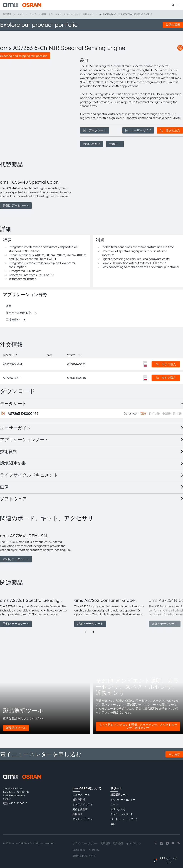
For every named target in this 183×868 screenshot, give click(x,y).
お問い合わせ (92, 144)
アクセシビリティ (83, 819)
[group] (36, 190)
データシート (95, 130)
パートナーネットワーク (124, 819)
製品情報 (7, 14)
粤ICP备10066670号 (84, 856)
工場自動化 (13, 320)
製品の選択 (173, 25)
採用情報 (78, 814)
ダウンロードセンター (123, 800)
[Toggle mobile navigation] (178, 5)
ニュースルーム (81, 795)
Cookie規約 (79, 850)
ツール (114, 804)
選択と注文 (170, 130)
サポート (115, 144)
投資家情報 (79, 800)
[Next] (93, 632)
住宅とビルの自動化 (19, 313)
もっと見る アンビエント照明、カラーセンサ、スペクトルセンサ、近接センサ (138, 726)
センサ (20, 14)
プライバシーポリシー (85, 843)
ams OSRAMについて (87, 788)
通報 (113, 824)
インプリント (134, 843)
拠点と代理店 (80, 809)
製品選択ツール (16, 728)
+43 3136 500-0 (18, 803)
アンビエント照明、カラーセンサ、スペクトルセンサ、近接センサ (61, 14)
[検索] (173, 5)
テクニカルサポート (122, 814)
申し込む (174, 754)
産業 (9, 306)
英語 (143, 413)
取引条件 (118, 843)
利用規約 (105, 843)
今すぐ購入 (166, 364)
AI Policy (94, 850)
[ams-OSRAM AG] (22, 5)
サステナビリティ (83, 804)
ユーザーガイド (138, 130)
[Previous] (86, 632)
